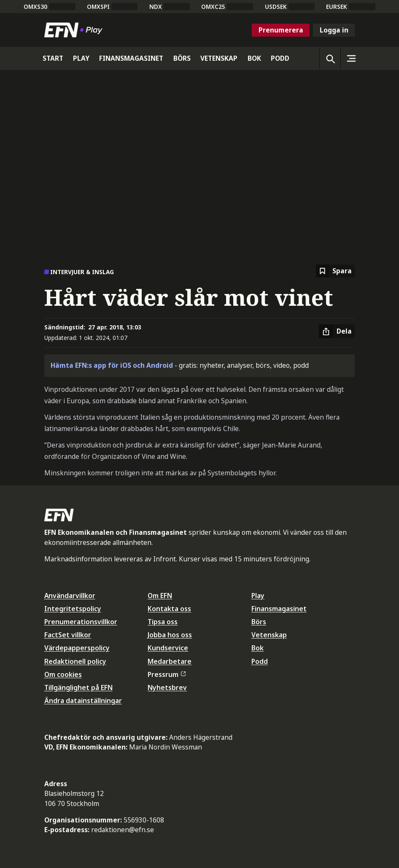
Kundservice (168, 648)
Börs (259, 622)
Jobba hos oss (170, 635)
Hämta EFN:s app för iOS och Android (112, 365)
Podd (260, 661)
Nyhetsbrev (167, 687)
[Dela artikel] (337, 332)
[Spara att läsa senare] (335, 271)
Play (258, 596)
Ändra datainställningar (83, 701)
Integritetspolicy (73, 609)
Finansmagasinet (279, 609)
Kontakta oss (169, 609)
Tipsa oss (163, 622)
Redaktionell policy (75, 661)
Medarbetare (170, 661)
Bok (257, 648)
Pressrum (167, 674)
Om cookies (63, 674)
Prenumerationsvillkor (81, 622)
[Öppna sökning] (330, 58)
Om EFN (160, 596)
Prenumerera (281, 30)
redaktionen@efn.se (123, 830)
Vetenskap (269, 635)
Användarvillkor (70, 596)
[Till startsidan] (75, 30)
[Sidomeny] (351, 58)
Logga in (334, 30)
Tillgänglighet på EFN (78, 687)
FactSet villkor (68, 635)
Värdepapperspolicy (77, 648)
